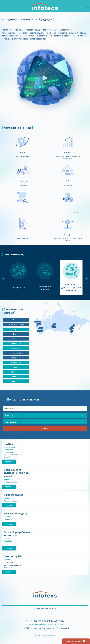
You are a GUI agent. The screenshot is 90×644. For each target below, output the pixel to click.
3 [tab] (41, 297)
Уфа (16, 329)
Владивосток (16, 362)
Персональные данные (45, 608)
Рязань (16, 367)
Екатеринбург (16, 348)
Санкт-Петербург (16, 325)
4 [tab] (47, 297)
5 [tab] (52, 297)
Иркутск (16, 381)
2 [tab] (36, 297)
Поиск (45, 429)
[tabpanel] (19, 277)
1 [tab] (31, 297)
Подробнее (9, 462)
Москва (16, 320)
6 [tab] (58, 297)
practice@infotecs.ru (39, 625)
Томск (16, 339)
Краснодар (16, 372)
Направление (13, 422)
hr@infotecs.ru (57, 625)
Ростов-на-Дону (16, 353)
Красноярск (16, 376)
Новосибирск (16, 343)
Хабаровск (16, 358)
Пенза (16, 334)
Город (9, 415)
